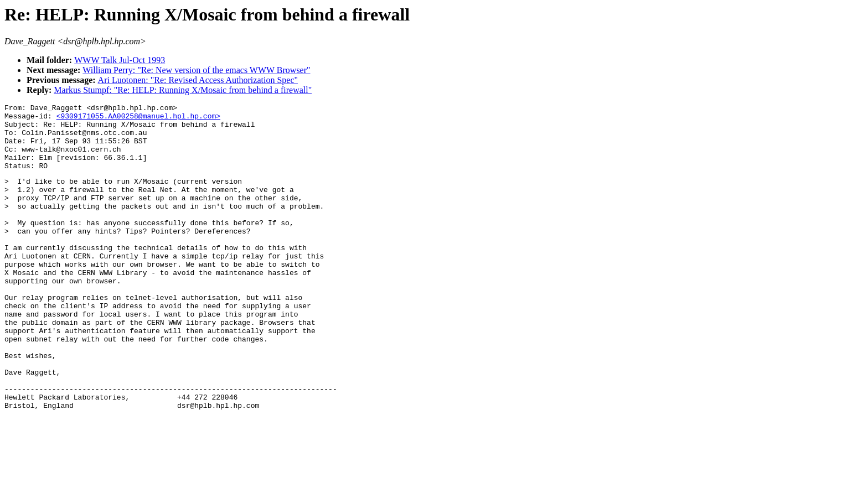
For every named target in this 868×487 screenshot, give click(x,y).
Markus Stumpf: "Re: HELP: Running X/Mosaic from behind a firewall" (183, 90)
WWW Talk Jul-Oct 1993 (120, 60)
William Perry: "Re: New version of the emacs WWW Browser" (196, 70)
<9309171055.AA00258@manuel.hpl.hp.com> (138, 119)
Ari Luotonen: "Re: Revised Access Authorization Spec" (198, 80)
